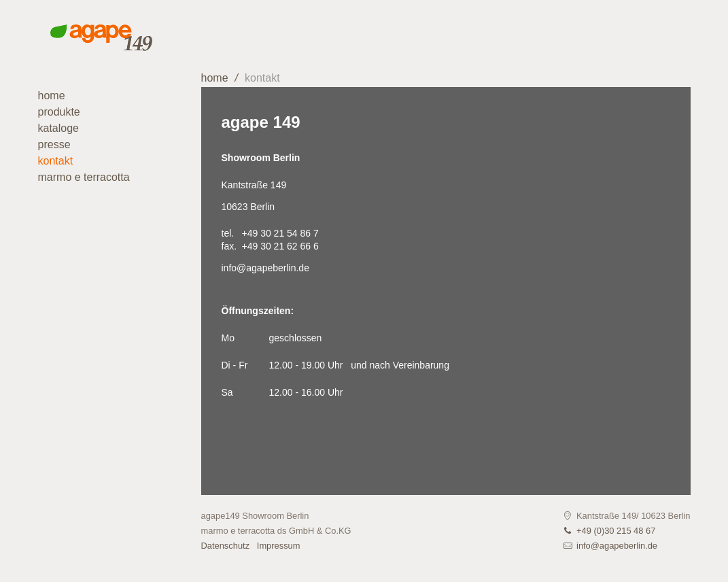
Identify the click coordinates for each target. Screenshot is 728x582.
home (215, 78)
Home (52, 96)
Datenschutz (226, 546)
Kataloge (59, 128)
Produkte (59, 112)
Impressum (279, 546)
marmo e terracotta (84, 177)
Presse (54, 144)
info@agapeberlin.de (265, 268)
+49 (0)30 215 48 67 (616, 531)
